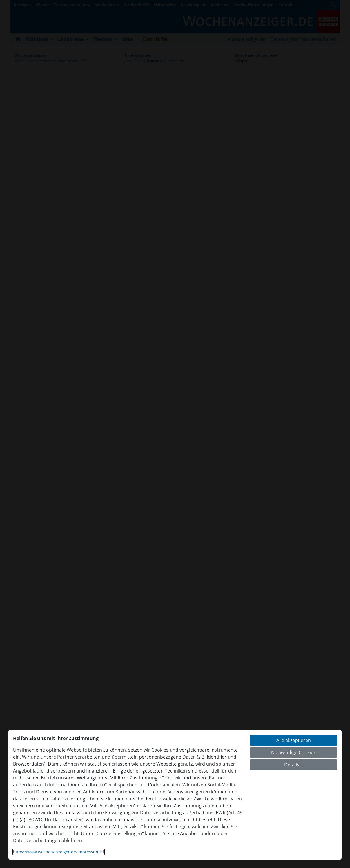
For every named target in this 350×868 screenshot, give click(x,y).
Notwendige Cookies (293, 752)
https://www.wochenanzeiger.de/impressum (56, 852)
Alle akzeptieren (294, 740)
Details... (293, 765)
